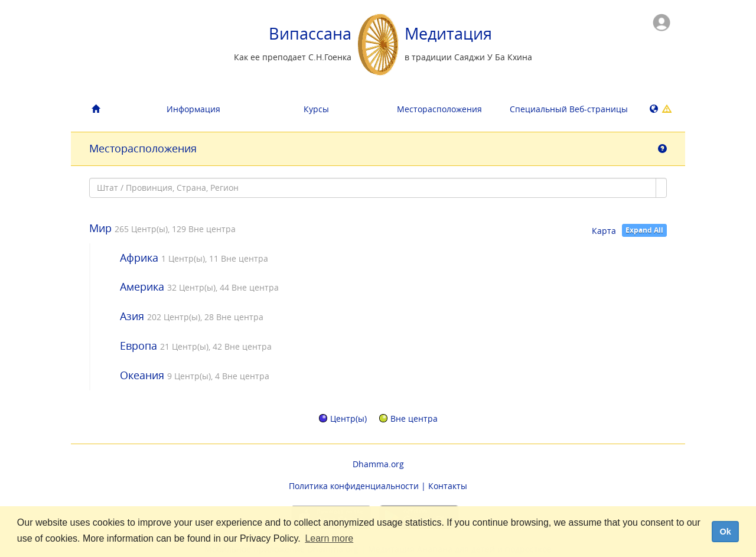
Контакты (448, 486)
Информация (193, 109)
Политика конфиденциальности (354, 486)
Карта (604, 231)
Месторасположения (439, 109)
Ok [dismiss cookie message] (725, 532)
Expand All (644, 230)
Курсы (316, 109)
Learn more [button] (329, 538)
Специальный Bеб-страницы (567, 109)
